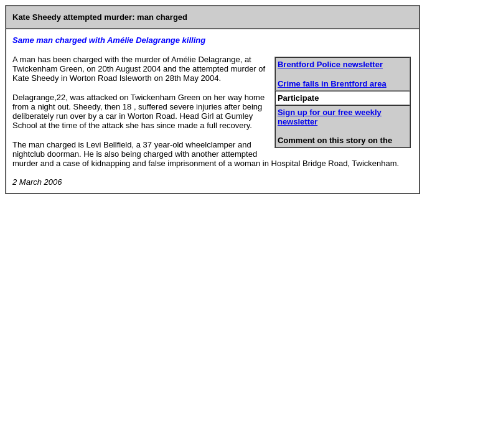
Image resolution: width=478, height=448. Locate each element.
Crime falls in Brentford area (332, 84)
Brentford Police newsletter (330, 64)
